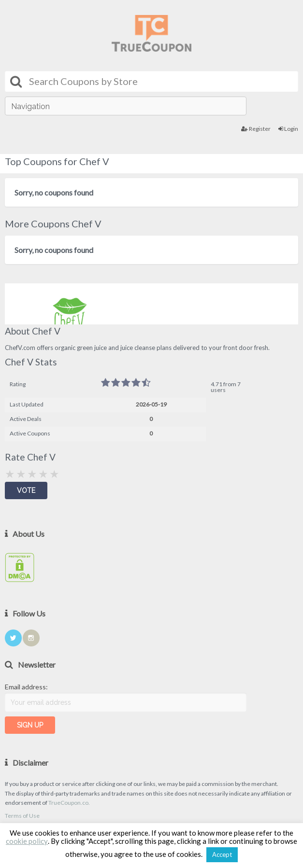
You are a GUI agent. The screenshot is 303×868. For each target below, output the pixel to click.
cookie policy (27, 841)
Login (288, 129)
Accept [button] (222, 854)
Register (256, 129)
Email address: (26, 687)
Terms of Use (22, 816)
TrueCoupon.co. (69, 803)
